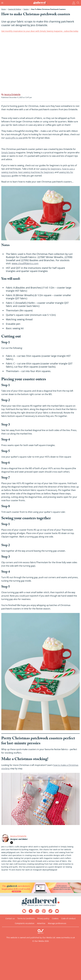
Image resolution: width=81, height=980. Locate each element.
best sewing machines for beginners (36, 172)
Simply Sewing (8, 153)
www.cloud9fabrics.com (25, 263)
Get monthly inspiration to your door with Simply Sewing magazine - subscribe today (40, 31)
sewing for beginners (51, 169)
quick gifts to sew (14, 138)
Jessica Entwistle (18, 836)
